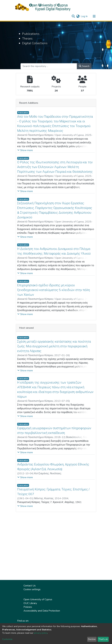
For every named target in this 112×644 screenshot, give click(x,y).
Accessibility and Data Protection (42, 611)
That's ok (103, 639)
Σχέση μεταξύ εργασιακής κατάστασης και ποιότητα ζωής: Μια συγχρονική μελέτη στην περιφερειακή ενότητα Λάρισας (54, 346)
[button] (78, 16)
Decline (92, 639)
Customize (7, 639)
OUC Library (30, 603)
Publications (31, 34)
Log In (84, 16)
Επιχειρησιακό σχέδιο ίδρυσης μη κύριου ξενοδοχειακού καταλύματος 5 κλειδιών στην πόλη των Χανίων (54, 290)
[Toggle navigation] (94, 16)
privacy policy (41, 633)
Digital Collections (35, 43)
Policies (28, 607)
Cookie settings (32, 589)
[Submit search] (73, 16)
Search (84, 66)
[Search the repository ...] (49, 66)
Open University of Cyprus (38, 599)
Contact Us (30, 586)
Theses (27, 39)
